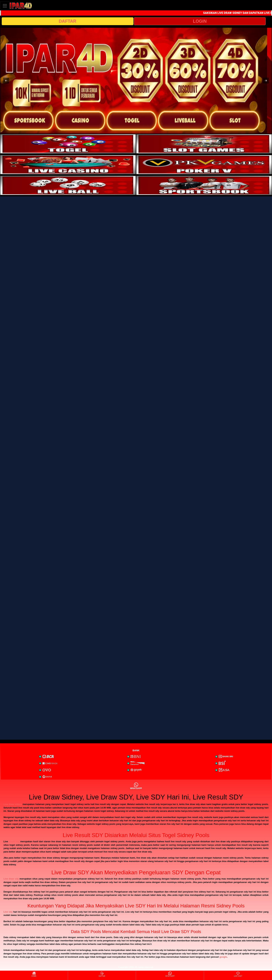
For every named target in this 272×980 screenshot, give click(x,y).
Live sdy (8, 912)
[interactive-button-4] (204, 165)
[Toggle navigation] (5, 6)
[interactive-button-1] (68, 144)
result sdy (14, 841)
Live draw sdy (11, 879)
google (223, 957)
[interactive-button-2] (204, 144)
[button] (6, 81)
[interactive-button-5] (68, 185)
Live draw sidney (13, 804)
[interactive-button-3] (68, 165)
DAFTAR (68, 21)
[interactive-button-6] (204, 185)
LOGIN (200, 21)
